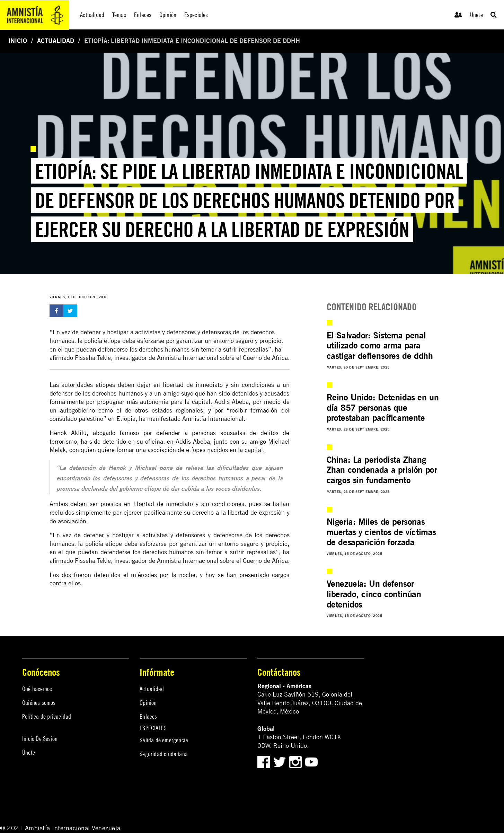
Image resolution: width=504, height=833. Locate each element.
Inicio (18, 41)
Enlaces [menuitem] (143, 15)
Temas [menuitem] (119, 15)
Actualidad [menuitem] (92, 15)
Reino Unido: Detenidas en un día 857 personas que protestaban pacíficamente (383, 407)
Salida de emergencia (164, 740)
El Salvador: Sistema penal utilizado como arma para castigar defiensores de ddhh (380, 345)
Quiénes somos (39, 703)
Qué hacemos (37, 689)
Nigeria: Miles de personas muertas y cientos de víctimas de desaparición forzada (381, 532)
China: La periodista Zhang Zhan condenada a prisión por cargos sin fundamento (382, 470)
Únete (476, 15)
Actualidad (56, 41)
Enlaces (148, 716)
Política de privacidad (47, 716)
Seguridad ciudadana (164, 754)
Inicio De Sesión (40, 739)
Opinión (148, 703)
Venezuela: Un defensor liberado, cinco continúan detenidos (374, 594)
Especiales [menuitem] (196, 15)
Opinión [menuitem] (168, 15)
